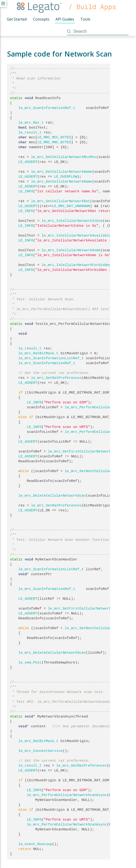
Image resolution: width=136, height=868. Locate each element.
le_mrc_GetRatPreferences (56, 378)
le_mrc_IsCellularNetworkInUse (72, 221)
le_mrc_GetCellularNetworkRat (61, 201)
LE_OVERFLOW (66, 177)
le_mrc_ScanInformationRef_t (47, 108)
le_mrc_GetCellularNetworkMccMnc (64, 157)
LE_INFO (26, 191)
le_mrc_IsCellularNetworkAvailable (76, 236)
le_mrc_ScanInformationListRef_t (51, 358)
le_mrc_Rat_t (31, 123)
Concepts (41, 19)
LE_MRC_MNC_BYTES (54, 142)
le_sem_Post (30, 663)
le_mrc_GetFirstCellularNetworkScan (84, 452)
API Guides (65, 19)
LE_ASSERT (28, 162)
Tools (85, 19)
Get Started (17, 19)
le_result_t (30, 133)
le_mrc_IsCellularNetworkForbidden (76, 265)
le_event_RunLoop (35, 844)
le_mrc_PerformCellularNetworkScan (100, 407)
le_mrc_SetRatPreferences (56, 506)
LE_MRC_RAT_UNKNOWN (71, 206)
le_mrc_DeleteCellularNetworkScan (52, 496)
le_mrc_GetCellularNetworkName (62, 172)
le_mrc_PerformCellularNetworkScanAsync (67, 795)
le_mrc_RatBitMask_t (39, 353)
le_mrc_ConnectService (41, 751)
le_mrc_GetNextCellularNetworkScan (100, 471)
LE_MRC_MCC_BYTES (54, 137)
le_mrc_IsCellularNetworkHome (71, 250)
